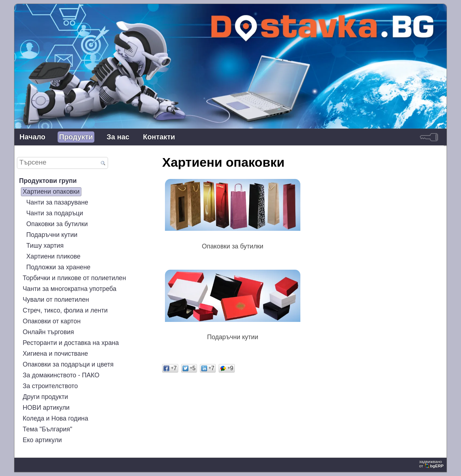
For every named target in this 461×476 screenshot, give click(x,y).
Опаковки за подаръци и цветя (68, 364)
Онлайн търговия (48, 332)
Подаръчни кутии (52, 235)
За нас (118, 137)
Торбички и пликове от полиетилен (74, 278)
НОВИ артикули (46, 408)
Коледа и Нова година (55, 418)
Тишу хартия (45, 246)
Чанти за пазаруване (57, 202)
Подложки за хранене (58, 267)
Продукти (76, 137)
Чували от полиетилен (56, 300)
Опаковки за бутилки (57, 224)
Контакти (159, 137)
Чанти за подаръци (55, 213)
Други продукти (45, 397)
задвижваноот (432, 464)
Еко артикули (42, 440)
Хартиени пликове (53, 256)
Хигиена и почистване (55, 354)
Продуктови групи (48, 181)
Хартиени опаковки (51, 192)
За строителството (50, 386)
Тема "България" (48, 429)
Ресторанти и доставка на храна (71, 343)
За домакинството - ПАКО (61, 375)
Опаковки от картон (52, 321)
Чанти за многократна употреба (70, 289)
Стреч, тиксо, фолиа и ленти (65, 310)
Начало (32, 137)
